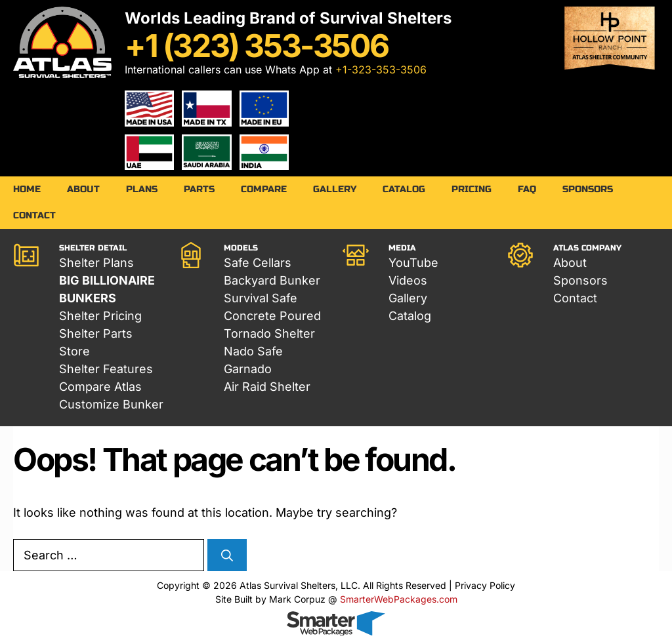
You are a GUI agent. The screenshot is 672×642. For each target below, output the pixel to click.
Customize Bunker (111, 404)
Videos (408, 280)
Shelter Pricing (100, 316)
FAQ (527, 189)
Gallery (335, 189)
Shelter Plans (96, 263)
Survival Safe (261, 298)
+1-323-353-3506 (381, 70)
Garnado (248, 369)
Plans (142, 189)
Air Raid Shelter (267, 387)
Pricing (472, 189)
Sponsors (588, 189)
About (83, 189)
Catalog (404, 189)
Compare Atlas (100, 387)
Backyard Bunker (272, 280)
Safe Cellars (258, 263)
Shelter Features (106, 369)
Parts (199, 189)
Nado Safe (253, 351)
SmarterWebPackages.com (399, 599)
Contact (34, 215)
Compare (264, 189)
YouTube (413, 263)
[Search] (227, 556)
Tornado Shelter (269, 333)
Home (27, 189)
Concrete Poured (272, 316)
